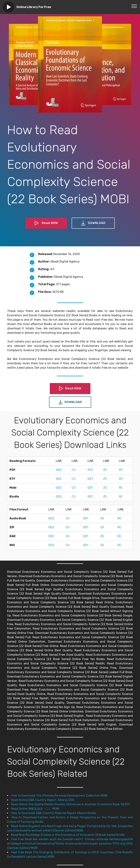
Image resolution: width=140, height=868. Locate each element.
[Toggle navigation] (134, 6)
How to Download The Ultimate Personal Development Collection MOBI (59, 796)
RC (121, 470)
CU (74, 470)
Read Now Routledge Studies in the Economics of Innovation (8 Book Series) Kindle (68, 835)
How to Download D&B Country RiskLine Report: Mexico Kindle (54, 813)
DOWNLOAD (93, 223)
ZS (105, 470)
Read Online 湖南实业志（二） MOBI (35, 809)
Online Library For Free (34, 7)
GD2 (59, 470)
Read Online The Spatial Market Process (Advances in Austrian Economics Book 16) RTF (71, 804)
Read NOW (46, 223)
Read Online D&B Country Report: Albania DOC (43, 800)
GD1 (90, 470)
